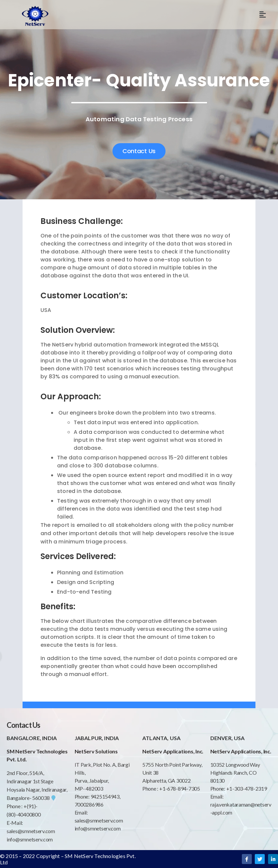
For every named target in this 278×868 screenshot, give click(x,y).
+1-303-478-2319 (247, 788)
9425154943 (104, 796)
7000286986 (89, 804)
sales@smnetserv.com (31, 831)
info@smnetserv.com (30, 839)
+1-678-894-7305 (180, 788)
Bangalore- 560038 (31, 798)
